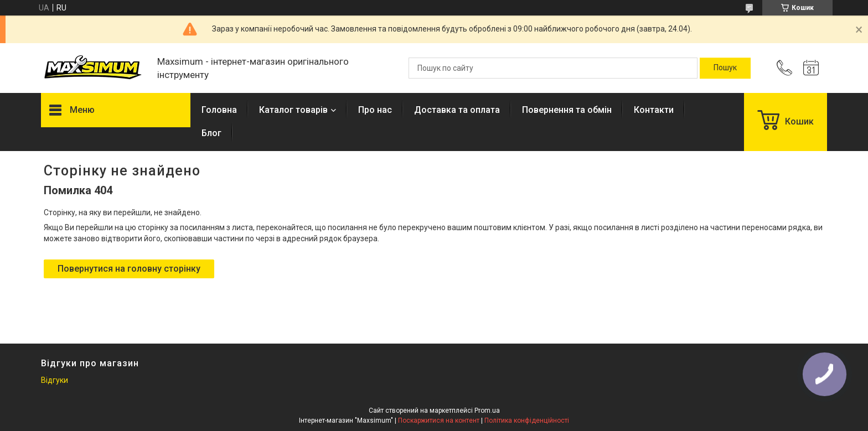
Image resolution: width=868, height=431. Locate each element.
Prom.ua (487, 411)
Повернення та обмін (567, 110)
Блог (211, 133)
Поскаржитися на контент (439, 420)
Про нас (375, 110)
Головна (219, 110)
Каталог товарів (293, 110)
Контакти (654, 110)
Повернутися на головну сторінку (129, 269)
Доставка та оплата (457, 110)
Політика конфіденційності (527, 420)
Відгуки (55, 380)
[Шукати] (725, 68)
